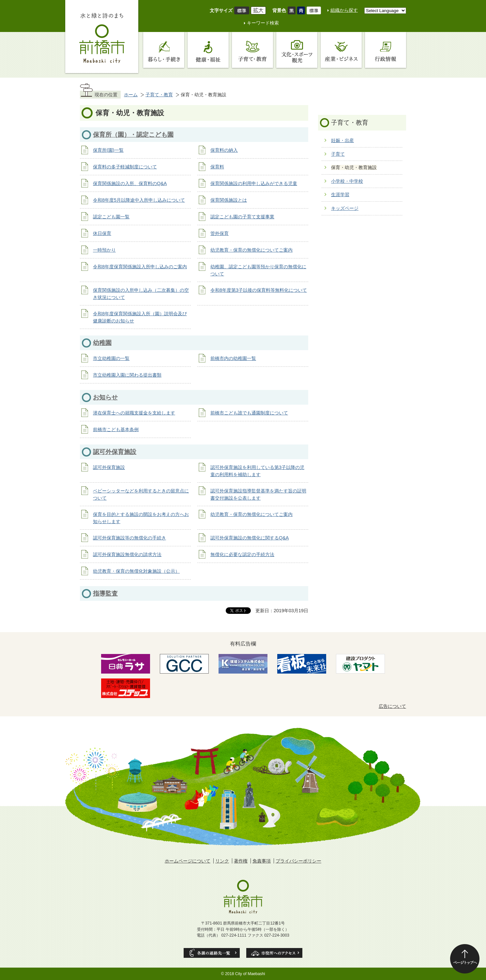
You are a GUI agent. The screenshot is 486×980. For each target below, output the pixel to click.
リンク (222, 861)
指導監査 (105, 593)
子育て (338, 154)
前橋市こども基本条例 (116, 429)
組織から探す (344, 10)
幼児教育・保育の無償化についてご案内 (251, 250)
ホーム (131, 95)
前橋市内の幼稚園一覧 (233, 358)
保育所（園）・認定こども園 (133, 135)
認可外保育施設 (115, 452)
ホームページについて (188, 861)
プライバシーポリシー (298, 861)
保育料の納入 (224, 150)
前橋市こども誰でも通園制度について (249, 413)
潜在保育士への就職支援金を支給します (134, 413)
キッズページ (345, 208)
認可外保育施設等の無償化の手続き (129, 538)
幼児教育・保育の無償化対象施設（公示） (136, 571)
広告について (392, 706)
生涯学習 (340, 194)
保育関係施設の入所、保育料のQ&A (130, 183)
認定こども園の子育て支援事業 (242, 217)
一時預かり (104, 250)
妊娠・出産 (342, 140)
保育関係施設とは (229, 200)
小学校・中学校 (347, 181)
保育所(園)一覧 (108, 150)
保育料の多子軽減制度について (125, 167)
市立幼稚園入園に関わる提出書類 (127, 375)
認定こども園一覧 (111, 217)
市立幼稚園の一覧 (111, 358)
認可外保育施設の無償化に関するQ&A (250, 538)
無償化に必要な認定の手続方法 (242, 554)
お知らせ (105, 397)
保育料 (217, 167)
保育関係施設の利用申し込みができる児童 (254, 183)
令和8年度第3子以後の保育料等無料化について (259, 290)
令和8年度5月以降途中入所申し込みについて (139, 200)
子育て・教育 (159, 95)
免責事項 (262, 861)
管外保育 (220, 233)
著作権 (241, 861)
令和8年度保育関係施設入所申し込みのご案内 (140, 267)
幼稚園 (102, 343)
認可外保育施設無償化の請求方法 (127, 554)
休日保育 (102, 233)
